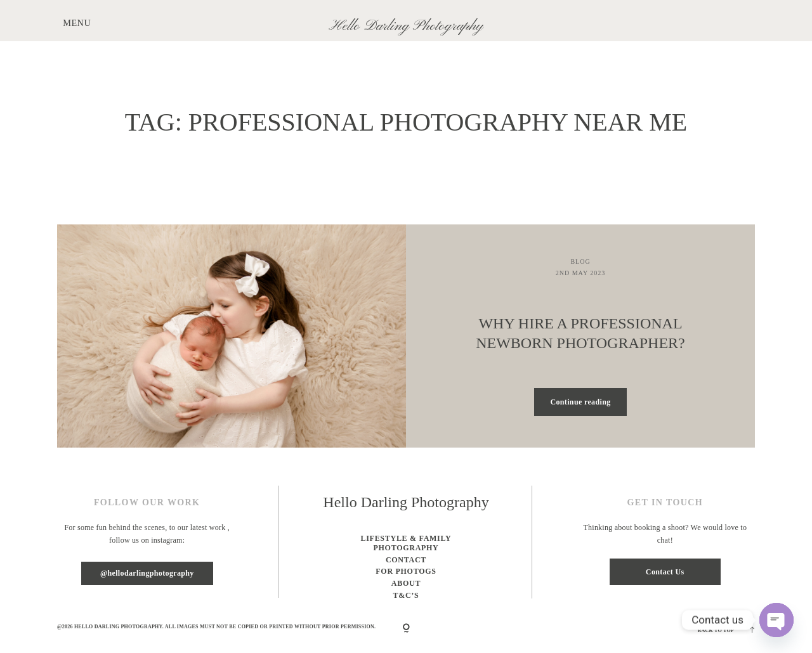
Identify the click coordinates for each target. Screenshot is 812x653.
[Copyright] (406, 629)
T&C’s (406, 595)
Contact (406, 560)
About (406, 583)
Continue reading (580, 402)
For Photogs (406, 571)
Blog (580, 262)
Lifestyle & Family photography (406, 543)
